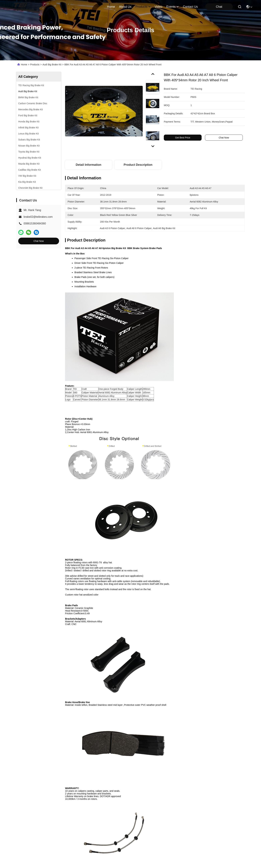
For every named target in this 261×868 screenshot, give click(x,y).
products (143, 7)
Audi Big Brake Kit (52, 65)
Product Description (138, 165)
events (173, 7)
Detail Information (88, 165)
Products (35, 65)
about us (125, 7)
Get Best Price (183, 138)
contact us (190, 7)
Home (111, 7)
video (159, 7)
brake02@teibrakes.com (38, 217)
